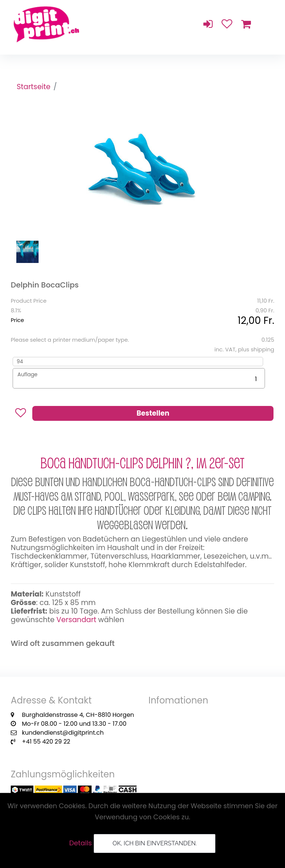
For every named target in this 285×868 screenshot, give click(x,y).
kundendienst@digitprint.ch (63, 733)
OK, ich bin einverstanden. (155, 843)
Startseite (34, 87)
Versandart (76, 620)
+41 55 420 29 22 (46, 742)
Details (81, 843)
